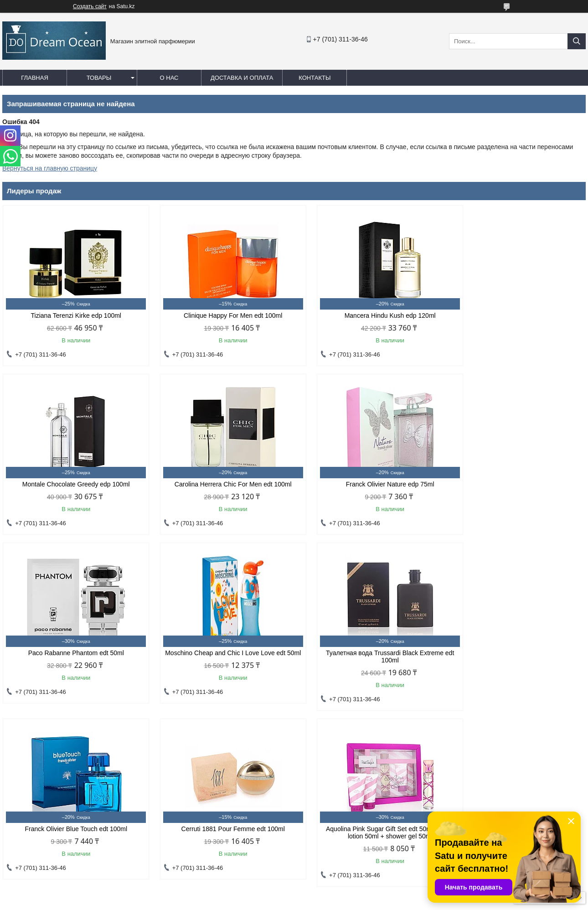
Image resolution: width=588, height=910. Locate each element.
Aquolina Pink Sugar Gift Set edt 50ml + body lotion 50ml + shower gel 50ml (516, 664)
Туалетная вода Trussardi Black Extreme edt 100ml (72, 664)
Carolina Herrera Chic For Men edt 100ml (72, 484)
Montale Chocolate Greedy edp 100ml (516, 315)
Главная (35, 78)
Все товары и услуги (546, 729)
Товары (99, 78)
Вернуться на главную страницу (50, 168)
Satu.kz (333, 893)
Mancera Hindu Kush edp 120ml (368, 315)
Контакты (315, 78)
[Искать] (577, 41)
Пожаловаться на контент (335, 901)
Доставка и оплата (242, 78)
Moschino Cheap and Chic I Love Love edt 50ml (516, 488)
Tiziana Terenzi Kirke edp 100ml (72, 315)
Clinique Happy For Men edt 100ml (220, 315)
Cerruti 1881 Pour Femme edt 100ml (368, 660)
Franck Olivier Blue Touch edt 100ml (220, 660)
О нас (169, 78)
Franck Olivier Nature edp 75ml (220, 484)
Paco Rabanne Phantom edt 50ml (368, 484)
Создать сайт (90, 6)
